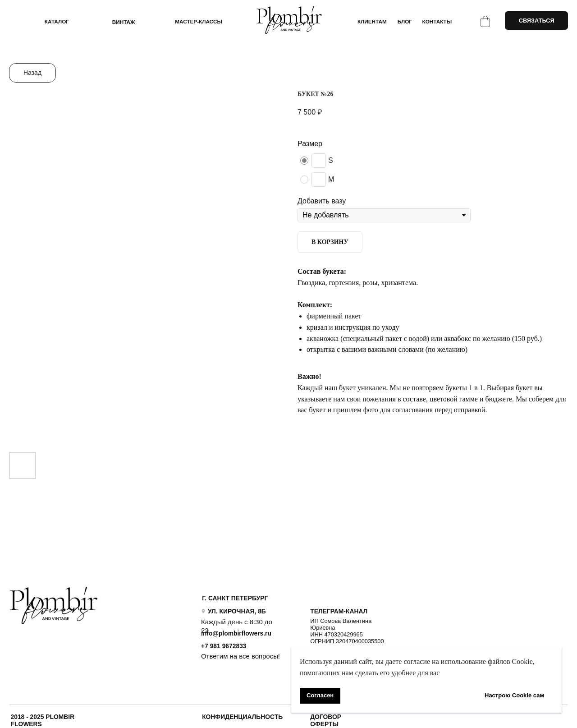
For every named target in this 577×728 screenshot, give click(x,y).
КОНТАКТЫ (437, 21)
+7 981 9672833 (224, 646)
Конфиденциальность (242, 717)
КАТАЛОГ (57, 21)
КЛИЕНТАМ (372, 21)
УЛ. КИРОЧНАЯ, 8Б (237, 611)
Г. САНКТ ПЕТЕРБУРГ (235, 598)
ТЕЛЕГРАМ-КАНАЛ (339, 611)
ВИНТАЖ (124, 22)
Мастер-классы (199, 21)
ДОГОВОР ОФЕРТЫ (326, 720)
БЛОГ (405, 21)
